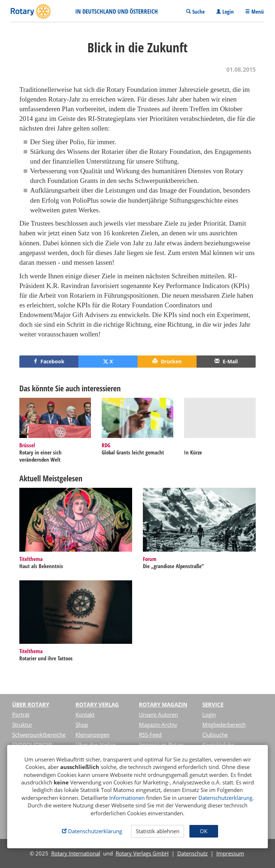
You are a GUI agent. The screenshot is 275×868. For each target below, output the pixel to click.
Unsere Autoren (158, 714)
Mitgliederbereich (224, 725)
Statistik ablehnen (158, 831)
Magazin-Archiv (158, 725)
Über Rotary (31, 704)
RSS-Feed (150, 735)
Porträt (21, 714)
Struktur (22, 725)
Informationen (127, 798)
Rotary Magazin (163, 704)
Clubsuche (215, 735)
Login (209, 714)
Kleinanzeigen (93, 735)
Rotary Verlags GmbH (142, 853)
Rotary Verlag (97, 704)
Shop (82, 725)
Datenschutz (192, 853)
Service (213, 704)
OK (204, 831)
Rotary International (76, 853)
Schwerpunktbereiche (39, 735)
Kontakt (85, 714)
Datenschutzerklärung (225, 798)
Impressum (230, 853)
